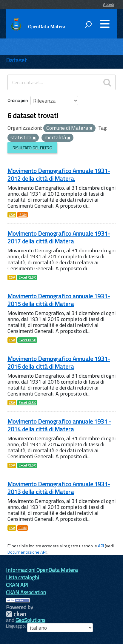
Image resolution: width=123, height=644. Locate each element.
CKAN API (17, 585)
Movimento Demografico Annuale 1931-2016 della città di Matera (59, 363)
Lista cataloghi (22, 577)
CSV (12, 215)
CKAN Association (26, 592)
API (101, 546)
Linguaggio (15, 626)
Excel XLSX (27, 277)
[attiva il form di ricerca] (88, 24)
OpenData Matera (47, 27)
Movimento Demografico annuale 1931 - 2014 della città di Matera (59, 425)
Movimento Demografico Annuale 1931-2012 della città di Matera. (59, 175)
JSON (23, 215)
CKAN (16, 614)
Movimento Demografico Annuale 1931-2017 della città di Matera (59, 237)
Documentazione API (27, 552)
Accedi (109, 4)
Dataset (16, 60)
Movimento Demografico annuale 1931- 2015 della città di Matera (59, 300)
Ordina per (17, 100)
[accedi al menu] (105, 24)
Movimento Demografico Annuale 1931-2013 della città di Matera (59, 488)
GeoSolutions (30, 620)
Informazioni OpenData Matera (42, 570)
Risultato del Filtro (32, 148)
